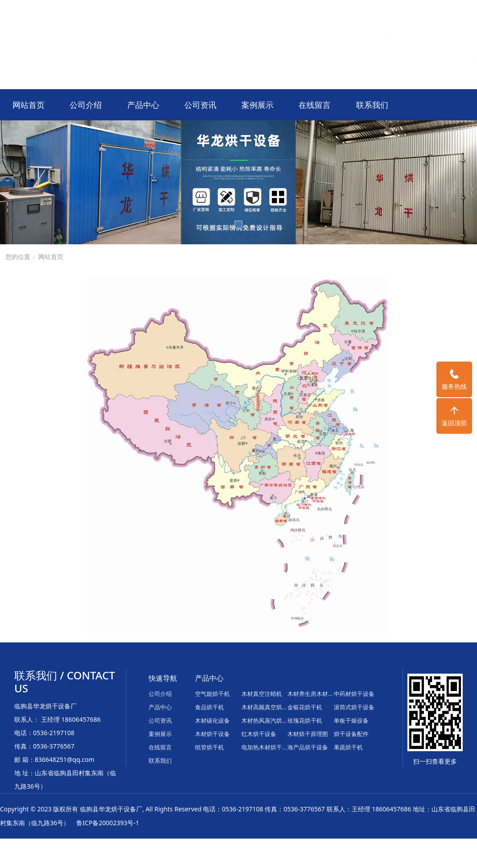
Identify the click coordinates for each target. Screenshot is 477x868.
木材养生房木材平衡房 (311, 694)
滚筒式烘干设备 (354, 707)
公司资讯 (200, 105)
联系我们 (428, 11)
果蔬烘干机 (348, 747)
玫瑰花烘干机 (305, 720)
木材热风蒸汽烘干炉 (265, 720)
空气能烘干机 (212, 694)
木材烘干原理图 (308, 734)
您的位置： (21, 257)
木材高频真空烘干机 (265, 707)
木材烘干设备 (212, 734)
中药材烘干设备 (354, 694)
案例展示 (257, 105)
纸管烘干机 (209, 747)
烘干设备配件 (351, 734)
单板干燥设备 (351, 720)
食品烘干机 (209, 707)
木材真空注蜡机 (262, 694)
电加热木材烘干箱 (265, 747)
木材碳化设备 (212, 720)
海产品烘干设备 (308, 747)
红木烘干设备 (259, 734)
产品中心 (143, 105)
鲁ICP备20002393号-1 (108, 823)
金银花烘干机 (305, 707)
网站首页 (396, 11)
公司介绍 (86, 105)
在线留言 (461, 11)
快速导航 (163, 678)
